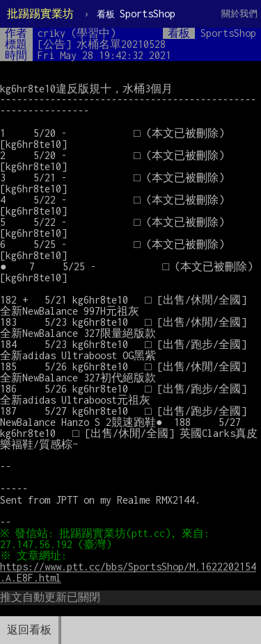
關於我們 (239, 14)
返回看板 (29, 630)
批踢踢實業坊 (40, 14)
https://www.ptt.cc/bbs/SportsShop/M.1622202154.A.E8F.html (128, 572)
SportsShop (136, 14)
